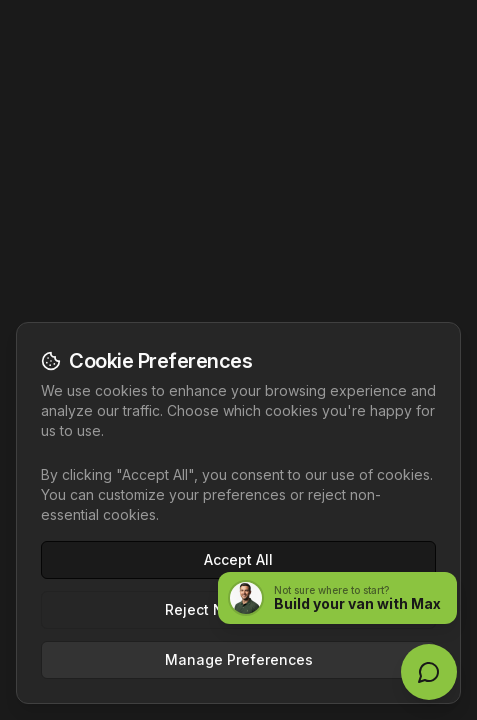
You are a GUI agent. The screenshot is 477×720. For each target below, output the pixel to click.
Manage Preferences (239, 659)
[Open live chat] (429, 672)
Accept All (238, 559)
